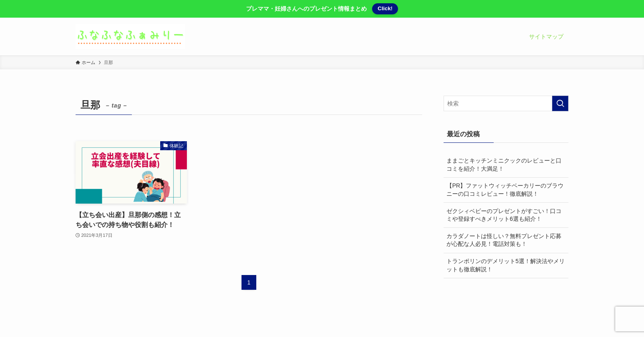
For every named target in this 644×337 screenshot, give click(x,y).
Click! (385, 8)
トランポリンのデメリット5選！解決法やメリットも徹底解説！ (506, 265)
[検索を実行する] (560, 103)
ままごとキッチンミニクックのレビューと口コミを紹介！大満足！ (504, 165)
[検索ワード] (506, 103)
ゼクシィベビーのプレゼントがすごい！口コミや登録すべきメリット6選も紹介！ (504, 215)
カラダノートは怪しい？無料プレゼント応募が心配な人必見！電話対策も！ (504, 240)
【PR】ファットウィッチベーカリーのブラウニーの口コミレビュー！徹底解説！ (505, 190)
